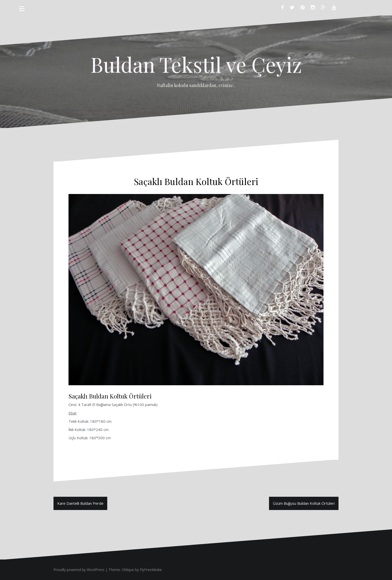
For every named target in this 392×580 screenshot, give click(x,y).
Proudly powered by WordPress (79, 570)
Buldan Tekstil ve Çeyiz (196, 64)
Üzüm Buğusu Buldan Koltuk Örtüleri (304, 503)
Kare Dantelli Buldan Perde (80, 503)
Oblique (128, 570)
